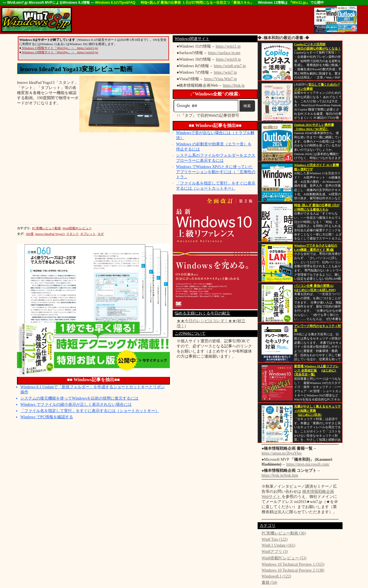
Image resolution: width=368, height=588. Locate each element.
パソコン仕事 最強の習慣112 (314, 286)
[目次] (314, 290)
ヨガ (100, 234)
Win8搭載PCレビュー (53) (284, 558)
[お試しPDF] (327, 290)
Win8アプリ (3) (275, 552)
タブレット (88, 234)
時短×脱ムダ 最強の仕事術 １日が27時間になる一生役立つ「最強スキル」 (197, 3)
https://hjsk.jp (234, 85)
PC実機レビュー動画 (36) (284, 533)
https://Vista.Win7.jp (221, 79)
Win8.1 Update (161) (278, 545)
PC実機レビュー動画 (46, 228)
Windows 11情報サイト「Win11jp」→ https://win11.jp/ (60, 48)
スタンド (72, 234)
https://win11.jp (228, 46)
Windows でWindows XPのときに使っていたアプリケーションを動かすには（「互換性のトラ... (216, 172)
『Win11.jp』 (300, 3)
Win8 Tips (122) (275, 539)
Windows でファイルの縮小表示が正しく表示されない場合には (76, 405)
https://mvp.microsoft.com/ (308, 464)
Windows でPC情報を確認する (47, 417)
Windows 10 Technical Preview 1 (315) (293, 564)
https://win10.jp (228, 59)
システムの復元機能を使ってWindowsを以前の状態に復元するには (79, 398)
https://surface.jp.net (224, 53)
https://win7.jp (225, 72)
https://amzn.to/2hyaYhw (282, 453)
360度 (30, 234)
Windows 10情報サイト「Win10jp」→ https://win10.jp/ (60, 52)
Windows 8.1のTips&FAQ (116, 3)
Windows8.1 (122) (276, 576)
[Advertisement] (176, 20)
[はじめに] (302, 290)
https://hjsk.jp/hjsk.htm (280, 475)
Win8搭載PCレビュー (77, 228)
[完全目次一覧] (305, 374)
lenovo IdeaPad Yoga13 (50, 234)
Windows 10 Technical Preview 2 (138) (293, 570)
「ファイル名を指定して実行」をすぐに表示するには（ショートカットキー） (90, 411)
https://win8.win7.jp (230, 66)
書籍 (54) (269, 582)
